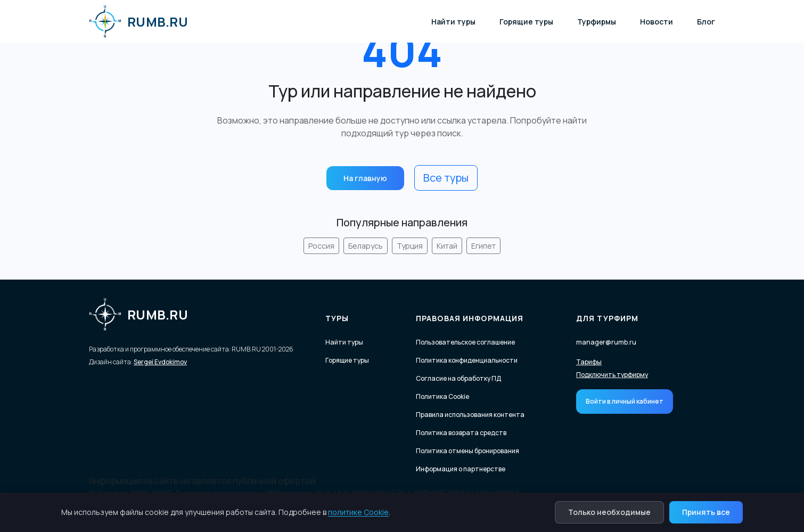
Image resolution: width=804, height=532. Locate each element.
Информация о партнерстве (461, 469)
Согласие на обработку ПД (458, 378)
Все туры (446, 178)
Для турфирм (607, 318)
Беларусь (366, 246)
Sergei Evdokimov (160, 362)
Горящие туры (526, 22)
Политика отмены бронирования (467, 451)
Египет (483, 246)
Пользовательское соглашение (465, 342)
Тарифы (589, 362)
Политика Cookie (442, 396)
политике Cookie (358, 512)
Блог (706, 22)
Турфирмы (597, 22)
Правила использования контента (470, 415)
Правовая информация (470, 318)
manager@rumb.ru (606, 342)
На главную (365, 178)
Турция (410, 246)
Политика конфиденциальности (467, 360)
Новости (657, 22)
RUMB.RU (138, 21)
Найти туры (453, 22)
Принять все (706, 512)
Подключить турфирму (612, 375)
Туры (337, 318)
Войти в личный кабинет (625, 401)
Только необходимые (609, 512)
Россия (321, 246)
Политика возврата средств (461, 433)
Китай (447, 246)
